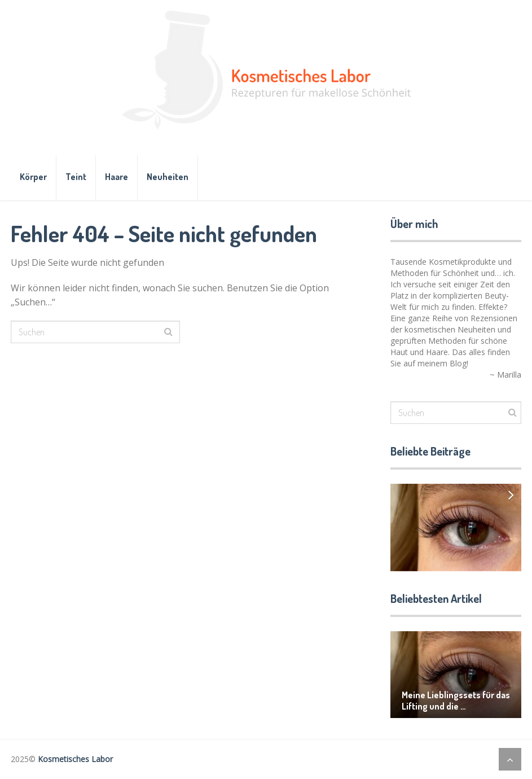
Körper (33, 177)
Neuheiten (168, 177)
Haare (116, 177)
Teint (76, 177)
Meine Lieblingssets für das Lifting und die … (456, 701)
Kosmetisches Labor (75, 759)
